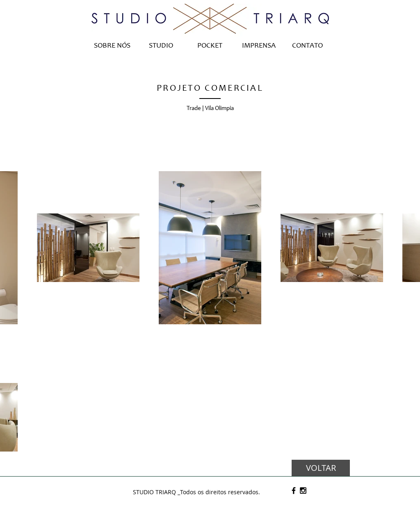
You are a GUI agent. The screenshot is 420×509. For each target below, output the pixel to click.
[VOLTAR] (321, 468)
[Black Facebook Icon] (294, 491)
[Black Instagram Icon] (303, 491)
